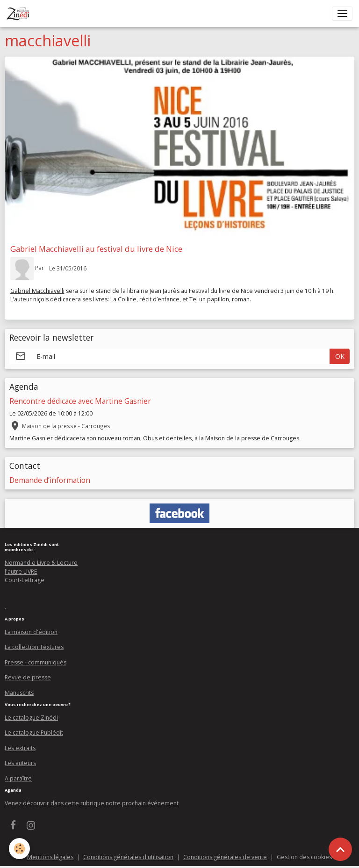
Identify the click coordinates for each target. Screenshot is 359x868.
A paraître (18, 778)
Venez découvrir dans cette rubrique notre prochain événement (92, 803)
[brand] (20, 14)
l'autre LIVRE (21, 572)
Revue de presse (28, 677)
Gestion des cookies (304, 857)
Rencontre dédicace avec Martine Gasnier (80, 401)
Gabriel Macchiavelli (37, 291)
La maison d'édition (31, 632)
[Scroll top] (340, 849)
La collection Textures (34, 647)
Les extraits (20, 748)
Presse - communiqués (36, 662)
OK (340, 356)
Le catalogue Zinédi (31, 718)
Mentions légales (50, 857)
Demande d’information (50, 480)
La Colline (123, 299)
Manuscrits (19, 693)
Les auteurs (20, 763)
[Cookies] (20, 849)
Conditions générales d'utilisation (128, 857)
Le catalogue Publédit (34, 733)
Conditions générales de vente (225, 857)
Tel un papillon (209, 299)
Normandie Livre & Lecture (41, 563)
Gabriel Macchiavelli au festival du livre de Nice (96, 249)
